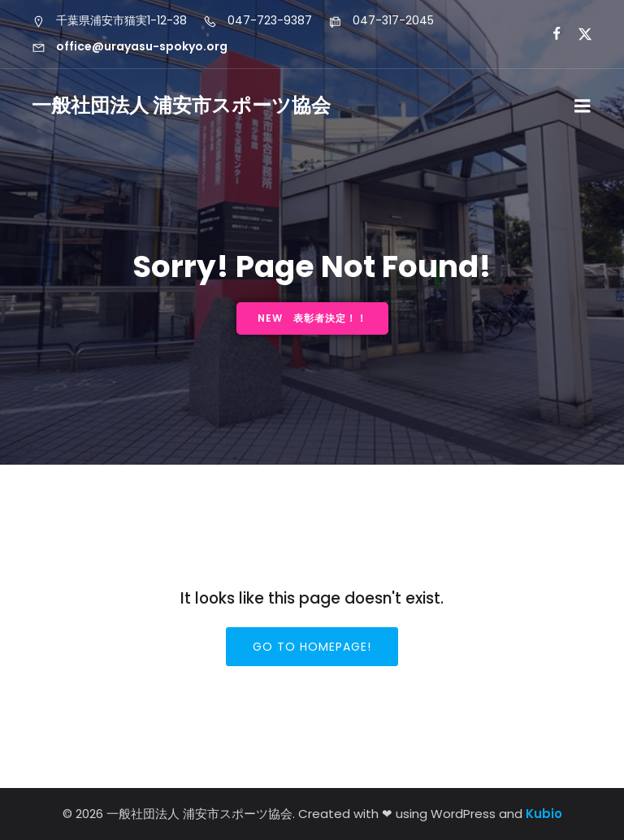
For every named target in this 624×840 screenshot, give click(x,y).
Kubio (544, 814)
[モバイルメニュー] (583, 106)
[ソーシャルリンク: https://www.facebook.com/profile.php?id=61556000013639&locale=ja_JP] (550, 34)
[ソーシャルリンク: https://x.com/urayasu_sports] (578, 34)
